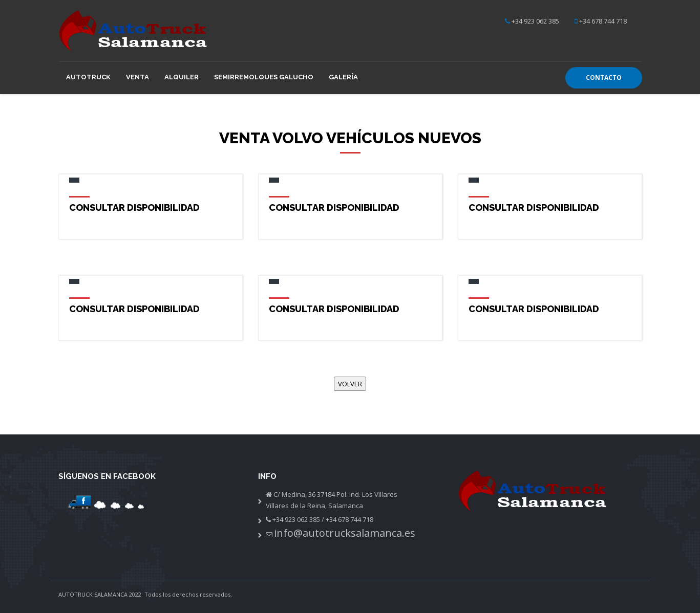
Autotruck (88, 77)
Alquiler (182, 77)
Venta (137, 77)
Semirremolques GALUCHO (264, 77)
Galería (343, 77)
